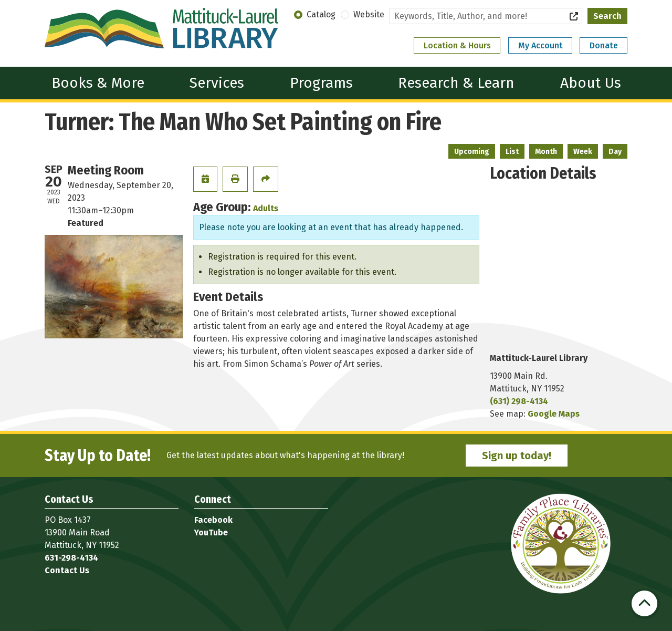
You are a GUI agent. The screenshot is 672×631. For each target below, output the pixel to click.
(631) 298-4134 (519, 401)
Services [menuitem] (217, 83)
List (512, 152)
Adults (266, 208)
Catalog (321, 14)
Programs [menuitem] (321, 83)
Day (615, 152)
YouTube (211, 532)
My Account (540, 45)
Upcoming (472, 152)
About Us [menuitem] (591, 83)
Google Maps (554, 414)
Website (369, 14)
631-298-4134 (71, 558)
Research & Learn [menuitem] (456, 83)
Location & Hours (457, 45)
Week (583, 152)
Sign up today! (517, 456)
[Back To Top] (644, 603)
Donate (604, 45)
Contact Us (67, 570)
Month (546, 152)
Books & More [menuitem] (98, 83)
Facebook (213, 520)
